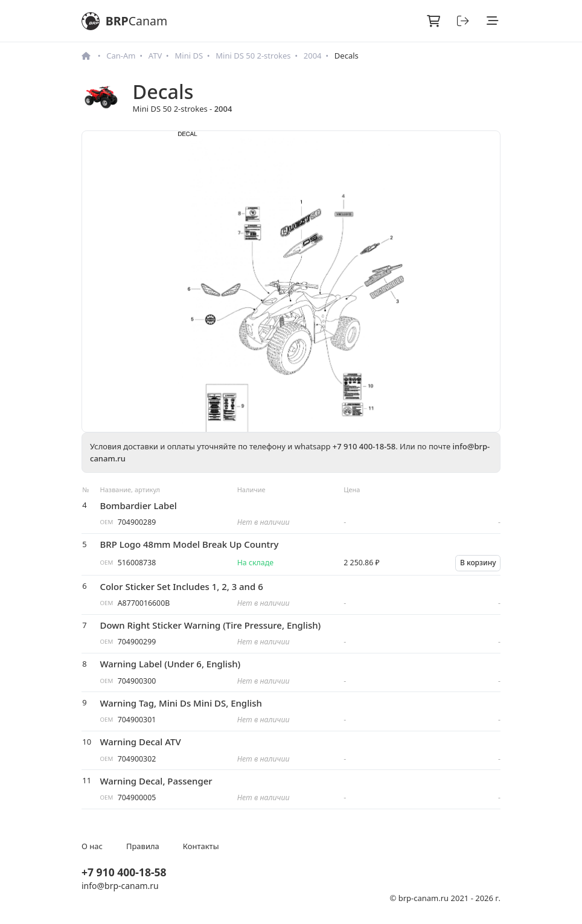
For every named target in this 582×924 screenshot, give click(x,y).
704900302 (137, 759)
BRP (124, 21)
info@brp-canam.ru (120, 886)
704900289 (137, 522)
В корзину (478, 563)
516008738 (137, 563)
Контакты (201, 846)
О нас (92, 846)
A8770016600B (144, 603)
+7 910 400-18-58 (364, 446)
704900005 (137, 797)
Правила (143, 846)
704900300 (137, 681)
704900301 (137, 720)
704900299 (137, 642)
